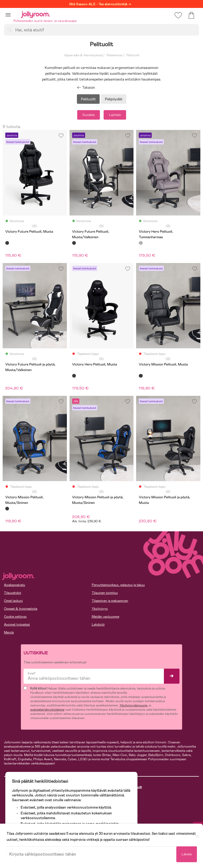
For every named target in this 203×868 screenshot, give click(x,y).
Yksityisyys (100, 609)
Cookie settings (15, 617)
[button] (8, 15)
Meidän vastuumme (105, 617)
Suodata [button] (89, 115)
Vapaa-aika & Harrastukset (83, 55)
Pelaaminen (114, 55)
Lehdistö (98, 625)
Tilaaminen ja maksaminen (110, 601)
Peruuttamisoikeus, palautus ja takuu (118, 585)
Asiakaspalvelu (15, 585)
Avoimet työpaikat (17, 625)
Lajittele (115, 115)
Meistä (9, 632)
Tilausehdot (13, 593)
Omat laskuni (13, 601)
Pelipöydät (114, 99)
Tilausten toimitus (105, 593)
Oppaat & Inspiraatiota (21, 609)
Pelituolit (133, 55)
